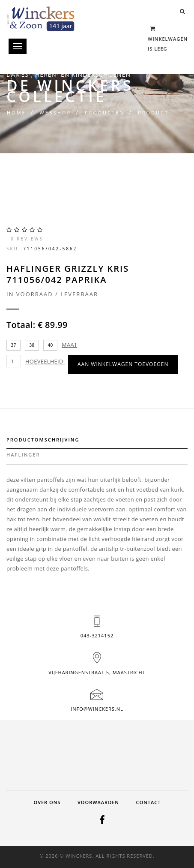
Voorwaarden (98, 802)
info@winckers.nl (97, 709)
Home (16, 113)
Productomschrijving (43, 440)
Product (153, 113)
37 (14, 345)
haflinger (23, 455)
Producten (104, 113)
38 (32, 345)
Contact (149, 802)
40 (51, 345)
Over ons (47, 802)
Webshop (55, 113)
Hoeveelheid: (45, 361)
